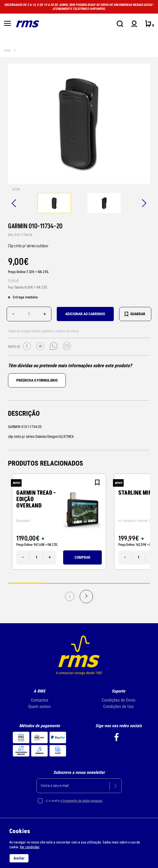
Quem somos (39, 707)
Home (7, 51)
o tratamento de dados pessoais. (82, 801)
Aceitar (19, 858)
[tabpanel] (54, 204)
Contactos (40, 700)
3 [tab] (97, 583)
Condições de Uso (118, 707)
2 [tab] (61, 583)
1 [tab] (26, 583)
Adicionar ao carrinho (85, 314)
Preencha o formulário (37, 380)
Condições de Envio (119, 700)
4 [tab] (132, 583)
